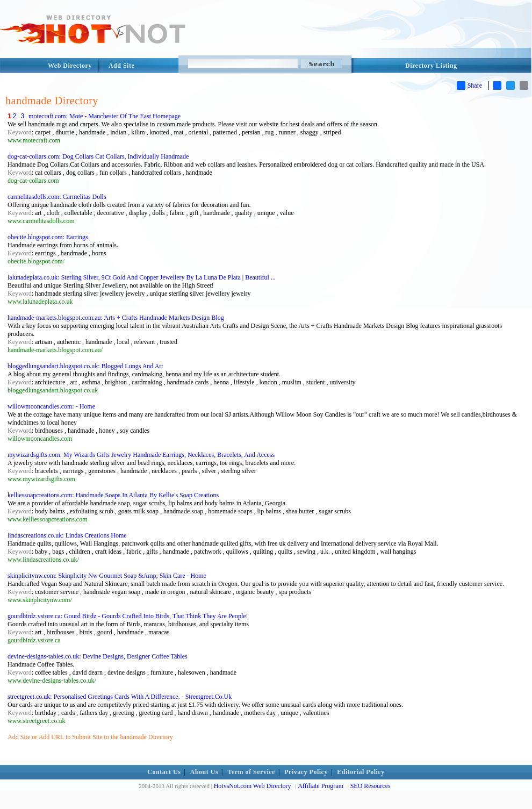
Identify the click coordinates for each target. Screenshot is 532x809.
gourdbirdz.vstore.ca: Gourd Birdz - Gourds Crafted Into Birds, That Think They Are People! (128, 616)
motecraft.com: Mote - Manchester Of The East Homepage (105, 116)
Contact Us (164, 772)
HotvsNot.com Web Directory (253, 786)
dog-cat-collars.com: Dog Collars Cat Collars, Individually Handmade (98, 156)
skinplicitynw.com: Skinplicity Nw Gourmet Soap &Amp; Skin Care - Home (107, 576)
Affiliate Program (321, 786)
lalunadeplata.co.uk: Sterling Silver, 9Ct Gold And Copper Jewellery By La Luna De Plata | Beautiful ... (142, 277)
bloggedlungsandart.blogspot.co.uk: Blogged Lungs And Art (85, 366)
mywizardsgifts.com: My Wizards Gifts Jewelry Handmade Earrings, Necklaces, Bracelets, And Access (141, 455)
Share (469, 85)
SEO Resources (371, 786)
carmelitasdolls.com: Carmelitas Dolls (57, 197)
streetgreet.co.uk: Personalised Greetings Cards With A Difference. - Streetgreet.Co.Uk (120, 697)
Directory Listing (431, 66)
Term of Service (251, 772)
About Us (204, 772)
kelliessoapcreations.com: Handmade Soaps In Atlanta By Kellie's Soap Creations (113, 495)
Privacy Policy (306, 772)
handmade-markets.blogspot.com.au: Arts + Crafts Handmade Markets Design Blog (116, 318)
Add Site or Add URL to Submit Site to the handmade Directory (90, 737)
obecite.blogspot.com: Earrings (48, 237)
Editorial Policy (361, 772)
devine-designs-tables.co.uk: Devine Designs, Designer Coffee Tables (98, 656)
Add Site (121, 66)
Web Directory (70, 66)
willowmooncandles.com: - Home (51, 406)
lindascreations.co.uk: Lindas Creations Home (67, 535)
